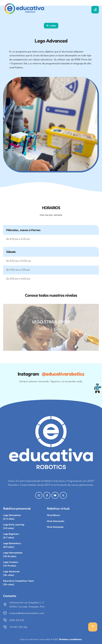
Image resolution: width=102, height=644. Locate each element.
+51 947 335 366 (18, 627)
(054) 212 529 (17, 620)
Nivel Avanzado (55, 527)
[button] (93, 627)
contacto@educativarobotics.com (27, 613)
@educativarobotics (63, 374)
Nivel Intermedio (56, 521)
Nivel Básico (54, 515)
